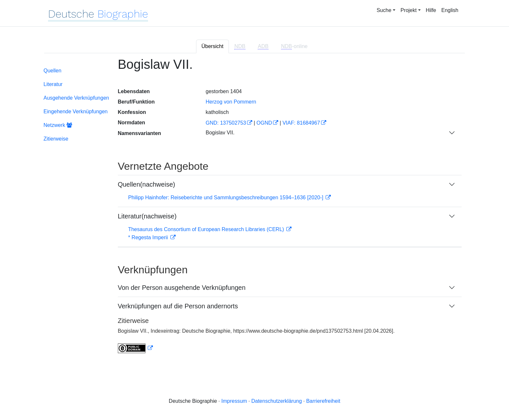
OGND (264, 123)
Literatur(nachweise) (147, 216)
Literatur (53, 84)
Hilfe (431, 10)
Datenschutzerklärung (277, 401)
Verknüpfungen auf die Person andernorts (178, 306)
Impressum (234, 401)
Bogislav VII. (220, 133)
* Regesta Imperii (149, 237)
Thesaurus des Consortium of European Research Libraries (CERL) (207, 229)
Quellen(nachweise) (147, 184)
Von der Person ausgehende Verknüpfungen (182, 288)
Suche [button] (384, 10)
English (450, 10)
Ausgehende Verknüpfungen (76, 98)
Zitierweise (56, 139)
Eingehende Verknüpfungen (76, 111)
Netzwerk (58, 125)
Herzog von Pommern (231, 102)
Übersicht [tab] (213, 46)
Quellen (52, 71)
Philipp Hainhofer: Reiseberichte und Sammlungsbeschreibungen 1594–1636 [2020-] (227, 198)
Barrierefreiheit (323, 401)
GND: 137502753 (226, 123)
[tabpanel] (255, 209)
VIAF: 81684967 (301, 123)
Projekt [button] (409, 10)
